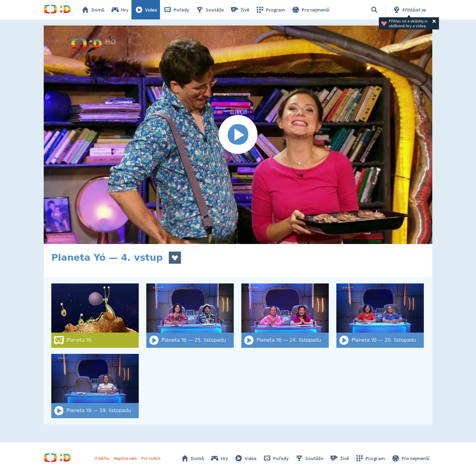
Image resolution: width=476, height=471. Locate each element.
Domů (93, 10)
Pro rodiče (151, 458)
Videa (146, 10)
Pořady (176, 10)
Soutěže (209, 10)
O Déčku (102, 458)
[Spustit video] (238, 135)
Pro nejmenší (310, 10)
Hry (119, 10)
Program (270, 10)
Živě (240, 10)
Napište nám (125, 458)
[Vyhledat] (374, 10)
